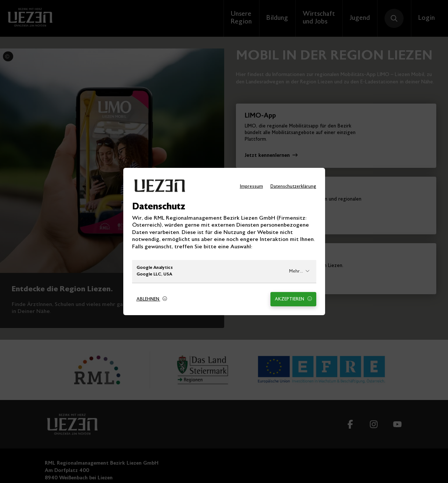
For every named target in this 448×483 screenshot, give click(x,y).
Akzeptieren (293, 299)
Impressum (252, 187)
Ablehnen (152, 299)
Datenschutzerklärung (293, 187)
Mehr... (299, 271)
